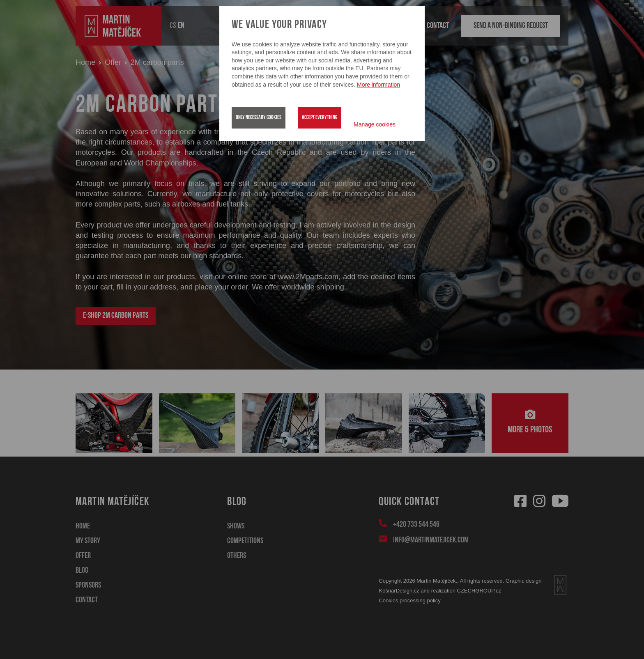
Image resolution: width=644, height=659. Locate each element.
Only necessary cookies (259, 118)
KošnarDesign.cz (399, 591)
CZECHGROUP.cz (479, 591)
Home (85, 62)
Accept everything (320, 118)
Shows (236, 526)
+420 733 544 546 (416, 524)
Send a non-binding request (511, 26)
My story (88, 541)
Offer (113, 62)
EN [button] (181, 26)
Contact (438, 26)
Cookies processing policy (409, 600)
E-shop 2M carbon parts (116, 316)
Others (237, 556)
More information (378, 85)
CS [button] (173, 26)
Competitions (245, 541)
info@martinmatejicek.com (430, 540)
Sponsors (88, 586)
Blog (82, 571)
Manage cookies (375, 124)
